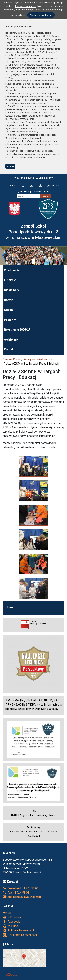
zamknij (10, 166)
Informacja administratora (33, 192)
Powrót (12, 607)
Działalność (12, 290)
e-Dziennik (12, 917)
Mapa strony (44, 178)
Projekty (10, 320)
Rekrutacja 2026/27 (17, 330)
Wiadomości (12, 270)
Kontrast (53, 186)
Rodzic (9, 300)
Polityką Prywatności (26, 6)
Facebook (11, 922)
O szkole (10, 280)
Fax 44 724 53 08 (16, 893)
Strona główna (24, 178)
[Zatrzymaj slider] (34, 262)
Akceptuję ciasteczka (41, 15)
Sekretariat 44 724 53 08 (21, 888)
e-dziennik (11, 340)
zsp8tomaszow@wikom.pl (22, 897)
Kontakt (9, 349)
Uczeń (8, 310)
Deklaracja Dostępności (20, 935)
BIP (7, 913)
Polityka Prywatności (18, 930)
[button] (4, 256)
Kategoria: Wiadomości (38, 359)
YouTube (10, 926)
